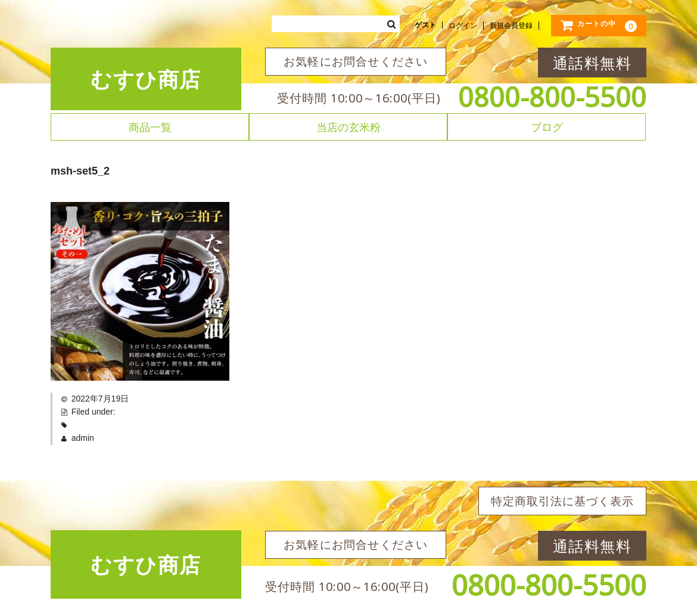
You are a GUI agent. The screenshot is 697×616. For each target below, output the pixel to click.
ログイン (463, 26)
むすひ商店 (146, 79)
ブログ (547, 127)
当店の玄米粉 (348, 127)
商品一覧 (150, 127)
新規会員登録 (511, 26)
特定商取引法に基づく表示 (562, 501)
